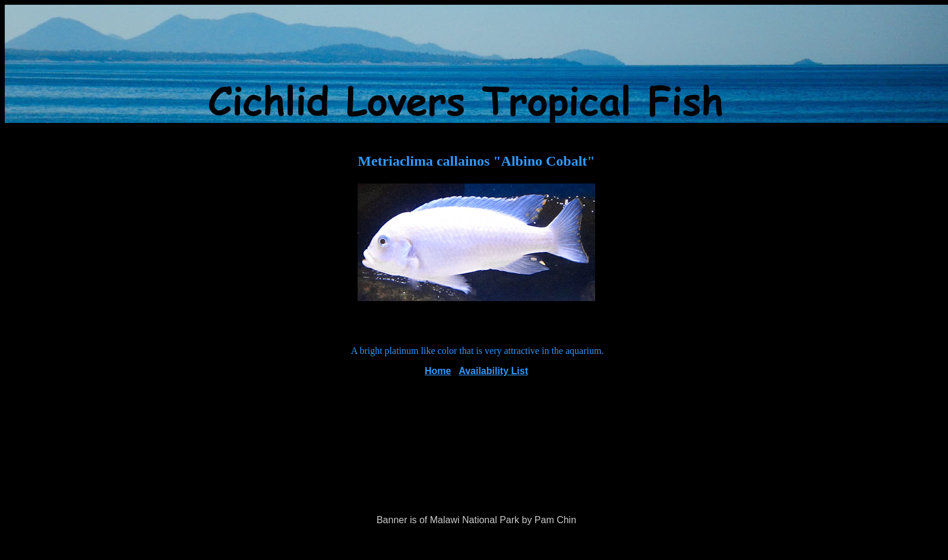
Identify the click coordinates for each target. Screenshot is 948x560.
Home (438, 371)
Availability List (493, 371)
